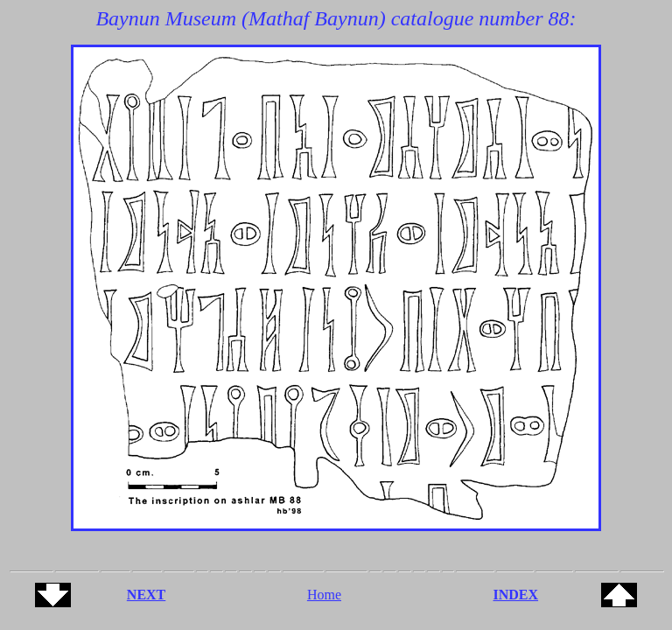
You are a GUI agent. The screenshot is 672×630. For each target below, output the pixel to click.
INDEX (516, 595)
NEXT (146, 595)
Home (324, 595)
